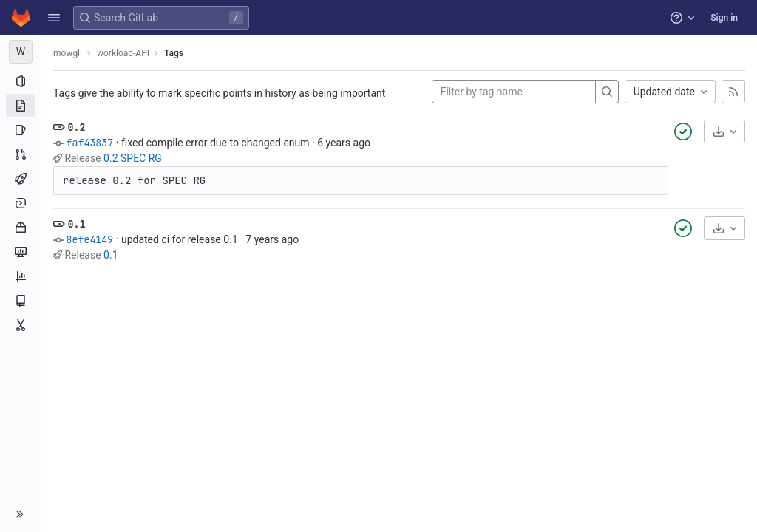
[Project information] (20, 81)
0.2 (76, 127)
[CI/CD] (20, 179)
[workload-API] (21, 52)
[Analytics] (20, 276)
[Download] (724, 132)
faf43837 (89, 143)
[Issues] (20, 130)
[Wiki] (20, 301)
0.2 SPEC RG (133, 158)
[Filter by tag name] (514, 92)
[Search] (607, 92)
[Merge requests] (20, 154)
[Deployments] (20, 203)
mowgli (68, 53)
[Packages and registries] (20, 228)
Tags (174, 53)
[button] (54, 18)
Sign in (724, 18)
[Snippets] (20, 325)
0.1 (76, 224)
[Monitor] (20, 252)
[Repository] (20, 106)
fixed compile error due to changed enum (215, 143)
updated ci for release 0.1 (180, 239)
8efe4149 (89, 239)
